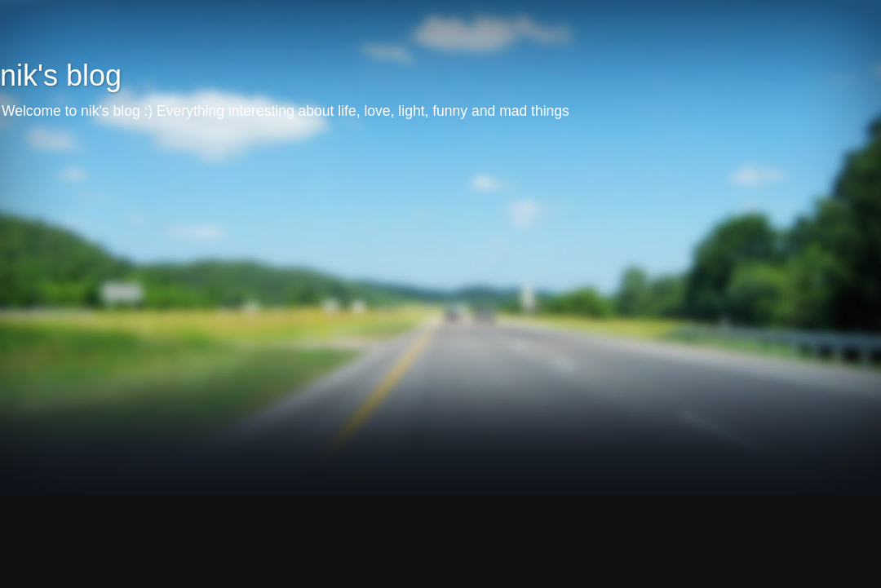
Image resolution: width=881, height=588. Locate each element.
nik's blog (61, 75)
